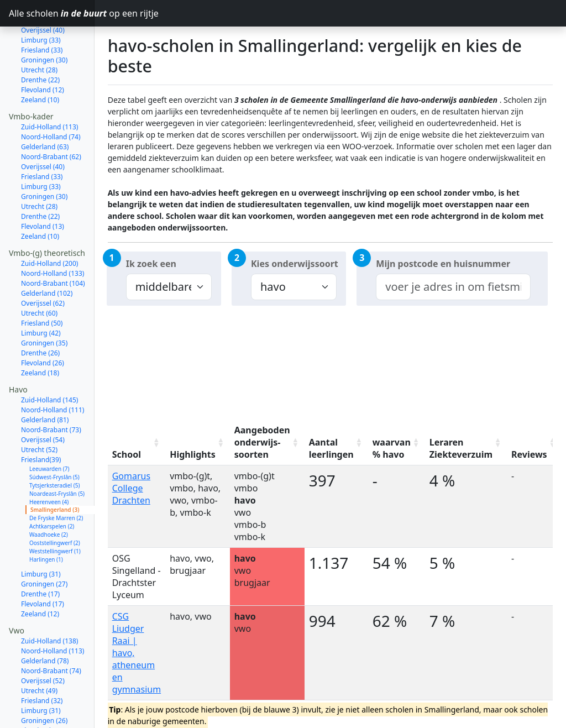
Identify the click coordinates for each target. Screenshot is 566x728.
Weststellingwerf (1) (55, 520)
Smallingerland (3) (55, 479)
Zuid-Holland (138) (49, 610)
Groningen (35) (44, 312)
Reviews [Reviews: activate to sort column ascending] (529, 454)
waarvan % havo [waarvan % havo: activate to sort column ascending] (392, 448)
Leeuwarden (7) (49, 438)
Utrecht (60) (39, 282)
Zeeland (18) (40, 342)
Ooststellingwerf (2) (55, 512)
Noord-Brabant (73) (51, 399)
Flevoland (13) (43, 195)
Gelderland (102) (47, 262)
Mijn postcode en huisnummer (443, 264)
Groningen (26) (44, 690)
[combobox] (453, 287)
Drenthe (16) (40, 709)
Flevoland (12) (43, 59)
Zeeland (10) (40, 69)
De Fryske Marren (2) (56, 487)
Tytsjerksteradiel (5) (54, 454)
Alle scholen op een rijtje (52, 13)
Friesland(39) (41, 429)
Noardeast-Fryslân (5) (57, 463)
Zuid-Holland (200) (49, 232)
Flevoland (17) (43, 573)
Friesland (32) (42, 670)
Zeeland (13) (40, 719)
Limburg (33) (41, 156)
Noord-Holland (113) (53, 620)
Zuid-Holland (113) (49, 96)
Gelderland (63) (45, 116)
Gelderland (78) (45, 630)
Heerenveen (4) (49, 471)
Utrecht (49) (39, 660)
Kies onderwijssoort (295, 264)
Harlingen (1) (46, 528)
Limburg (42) (41, 302)
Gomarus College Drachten (131, 488)
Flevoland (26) (43, 332)
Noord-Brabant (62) (51, 126)
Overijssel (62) (43, 272)
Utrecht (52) (39, 419)
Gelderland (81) (45, 389)
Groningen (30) (44, 29)
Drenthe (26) (40, 322)
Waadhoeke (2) (49, 504)
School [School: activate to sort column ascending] (127, 454)
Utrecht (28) (39, 39)
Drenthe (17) (40, 563)
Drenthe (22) (40, 49)
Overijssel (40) (43, 136)
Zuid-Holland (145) (49, 369)
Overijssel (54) (43, 409)
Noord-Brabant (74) (51, 640)
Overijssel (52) (43, 650)
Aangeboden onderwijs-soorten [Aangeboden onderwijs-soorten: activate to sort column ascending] (262, 442)
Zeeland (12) (40, 583)
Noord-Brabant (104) (53, 252)
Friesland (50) (42, 292)
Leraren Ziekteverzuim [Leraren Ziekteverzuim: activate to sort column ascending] (461, 448)
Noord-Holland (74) (51, 106)
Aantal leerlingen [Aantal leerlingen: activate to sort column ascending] (331, 448)
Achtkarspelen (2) (52, 495)
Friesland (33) (42, 146)
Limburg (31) (41, 543)
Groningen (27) (44, 553)
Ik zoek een (151, 264)
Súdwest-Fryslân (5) (54, 446)
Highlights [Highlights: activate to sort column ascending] (193, 454)
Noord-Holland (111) (53, 379)
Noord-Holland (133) (53, 242)
